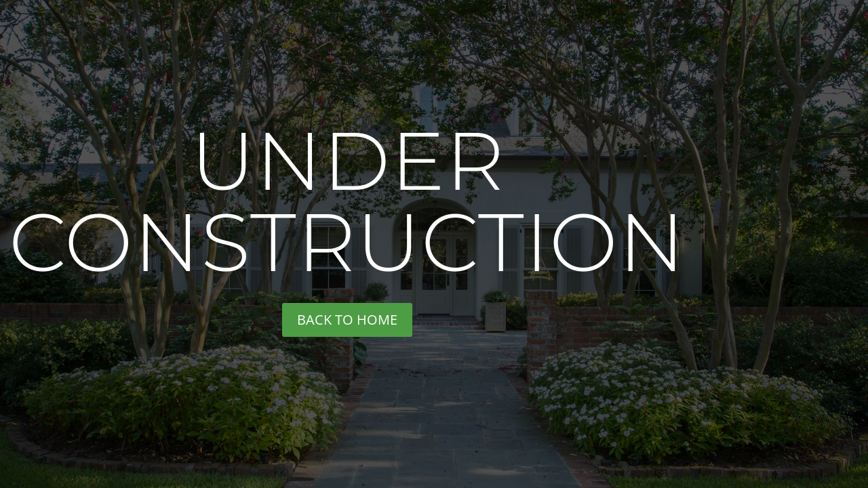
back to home (347, 320)
